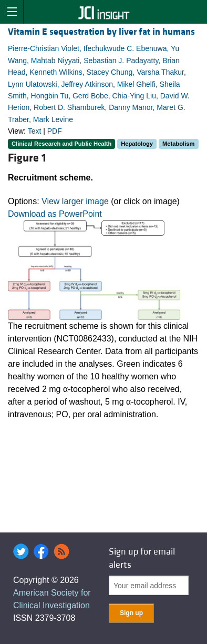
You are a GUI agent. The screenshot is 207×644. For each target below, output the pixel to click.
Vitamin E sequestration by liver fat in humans (101, 32)
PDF (55, 131)
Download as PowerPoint (55, 214)
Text (35, 131)
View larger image (75, 201)
